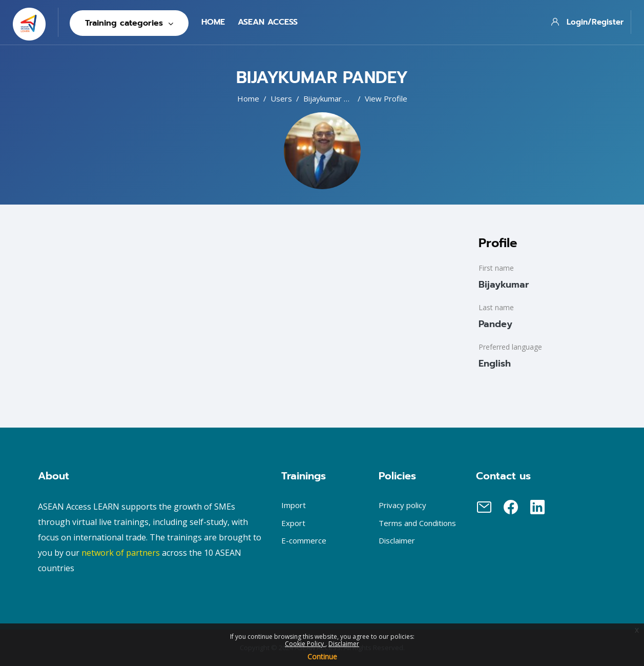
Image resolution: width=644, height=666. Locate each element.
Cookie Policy (305, 644)
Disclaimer (344, 644)
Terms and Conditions (417, 523)
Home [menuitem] (213, 22)
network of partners (121, 553)
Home (248, 98)
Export (293, 523)
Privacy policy (402, 505)
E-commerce (304, 540)
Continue (322, 657)
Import (294, 505)
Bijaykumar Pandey (337, 98)
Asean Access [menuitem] (268, 22)
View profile (386, 98)
